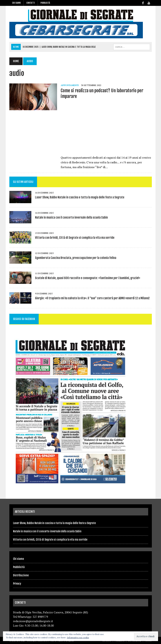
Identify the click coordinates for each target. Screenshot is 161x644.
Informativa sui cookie (78, 637)
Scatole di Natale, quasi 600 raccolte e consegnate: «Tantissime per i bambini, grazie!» (88, 278)
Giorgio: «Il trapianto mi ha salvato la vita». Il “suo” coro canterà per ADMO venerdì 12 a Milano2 (92, 298)
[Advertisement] (106, 128)
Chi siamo (16, 3)
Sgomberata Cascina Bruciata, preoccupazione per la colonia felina (76, 258)
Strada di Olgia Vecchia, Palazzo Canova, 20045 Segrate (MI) (51, 612)
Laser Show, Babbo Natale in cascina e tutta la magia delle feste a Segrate (80, 197)
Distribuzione (21, 575)
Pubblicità (45, 3)
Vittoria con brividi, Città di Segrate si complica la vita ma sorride (75, 238)
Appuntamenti (70, 85)
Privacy (17, 584)
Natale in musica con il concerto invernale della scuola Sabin (71, 217)
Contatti (31, 3)
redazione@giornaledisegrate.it (33, 621)
